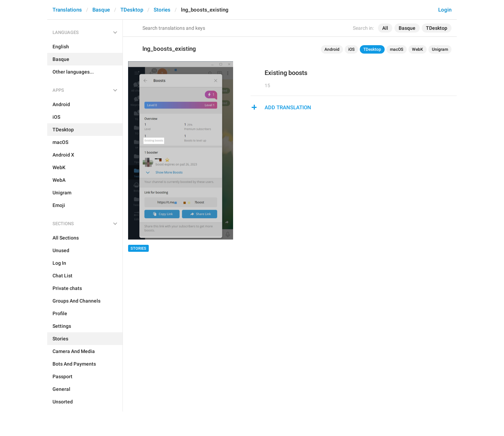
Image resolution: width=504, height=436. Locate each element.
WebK (418, 49)
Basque (101, 10)
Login (445, 10)
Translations (67, 10)
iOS (351, 49)
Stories (162, 10)
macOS (397, 49)
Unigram (440, 49)
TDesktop (132, 10)
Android (332, 49)
